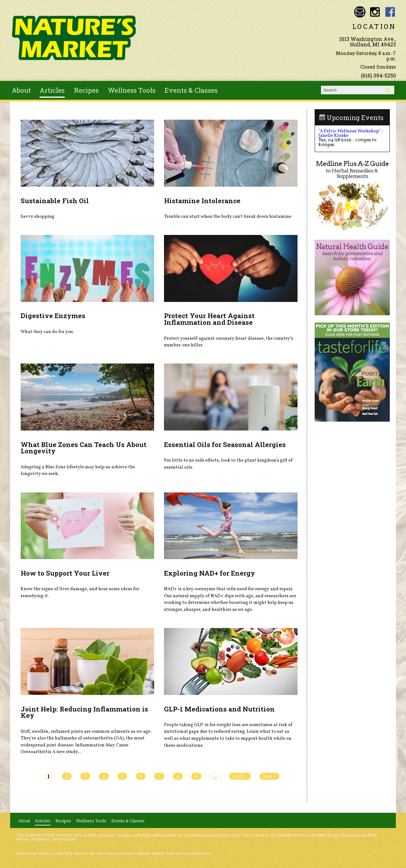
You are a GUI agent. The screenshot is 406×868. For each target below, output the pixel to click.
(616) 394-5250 (378, 75)
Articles (52, 90)
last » (269, 776)
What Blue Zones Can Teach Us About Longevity (84, 448)
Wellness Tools (132, 90)
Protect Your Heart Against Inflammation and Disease (209, 319)
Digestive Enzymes (53, 316)
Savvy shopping (38, 217)
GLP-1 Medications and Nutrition (219, 709)
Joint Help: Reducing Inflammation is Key (84, 712)
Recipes (86, 90)
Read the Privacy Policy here (189, 853)
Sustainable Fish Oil (55, 201)
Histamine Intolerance (202, 201)
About (21, 90)
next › (240, 776)
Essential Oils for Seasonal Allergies (225, 444)
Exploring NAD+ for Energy (210, 573)
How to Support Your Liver (65, 573)
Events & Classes (191, 90)
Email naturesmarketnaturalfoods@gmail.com (360, 12)
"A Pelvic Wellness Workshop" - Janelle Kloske (351, 133)
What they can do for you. (47, 332)
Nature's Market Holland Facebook (390, 12)
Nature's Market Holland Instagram (375, 12)
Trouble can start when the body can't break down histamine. (228, 217)
